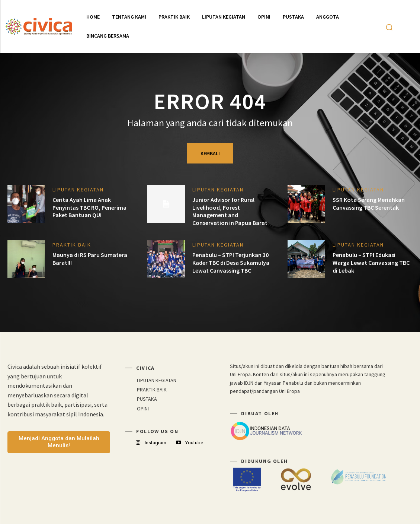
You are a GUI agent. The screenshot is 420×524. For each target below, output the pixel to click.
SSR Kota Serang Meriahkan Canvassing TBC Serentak (369, 204)
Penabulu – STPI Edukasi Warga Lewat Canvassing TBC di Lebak (371, 263)
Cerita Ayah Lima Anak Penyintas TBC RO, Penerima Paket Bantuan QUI (89, 207)
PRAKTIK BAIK (72, 245)
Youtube (194, 443)
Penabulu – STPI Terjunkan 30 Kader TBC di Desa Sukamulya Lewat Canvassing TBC (231, 263)
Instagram (156, 443)
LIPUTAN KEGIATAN (78, 190)
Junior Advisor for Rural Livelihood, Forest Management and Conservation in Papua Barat (230, 211)
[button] (389, 27)
